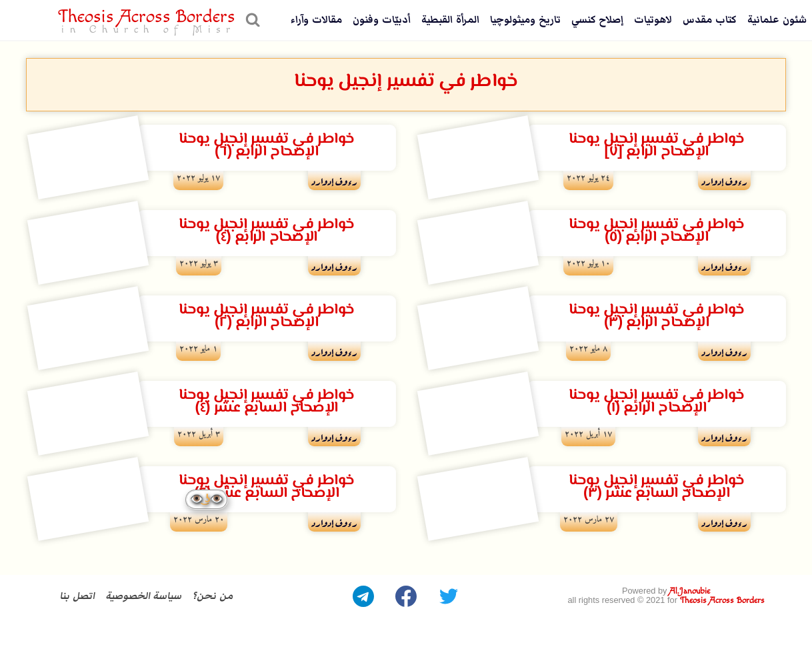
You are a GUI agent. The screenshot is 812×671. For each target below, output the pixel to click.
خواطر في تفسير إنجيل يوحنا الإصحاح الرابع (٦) (267, 145)
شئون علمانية (777, 20)
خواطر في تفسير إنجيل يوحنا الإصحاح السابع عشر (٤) (267, 402)
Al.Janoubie (690, 591)
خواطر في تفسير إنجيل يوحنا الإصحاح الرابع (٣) (657, 316)
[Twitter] (449, 596)
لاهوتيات (653, 20)
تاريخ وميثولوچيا (525, 20)
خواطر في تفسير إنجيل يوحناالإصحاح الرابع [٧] (657, 145)
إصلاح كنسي (598, 20)
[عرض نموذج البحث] (251, 20)
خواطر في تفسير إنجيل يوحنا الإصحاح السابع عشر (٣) (657, 487)
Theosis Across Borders (722, 601)
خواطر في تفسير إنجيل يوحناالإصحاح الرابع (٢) (267, 316)
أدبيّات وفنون (382, 20)
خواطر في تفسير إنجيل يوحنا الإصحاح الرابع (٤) (267, 231)
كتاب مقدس (710, 20)
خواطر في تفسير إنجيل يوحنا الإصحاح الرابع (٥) (657, 231)
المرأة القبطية (450, 20)
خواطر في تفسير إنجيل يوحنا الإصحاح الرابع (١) (657, 402)
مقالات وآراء (316, 20)
